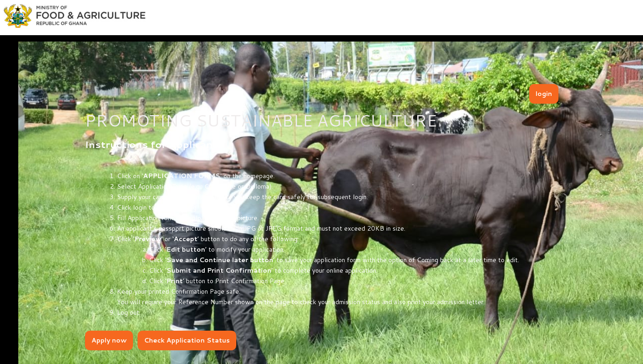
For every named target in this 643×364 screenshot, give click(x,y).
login (544, 94)
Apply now (109, 340)
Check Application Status (187, 340)
